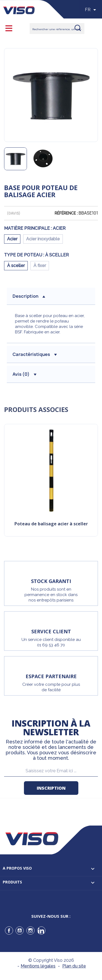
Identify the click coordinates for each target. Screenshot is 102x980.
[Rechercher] (57, 29)
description (29, 296)
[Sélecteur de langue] (91, 10)
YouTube (20, 931)
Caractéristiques (35, 354)
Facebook (9, 931)
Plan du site (74, 966)
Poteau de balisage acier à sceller (51, 524)
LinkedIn (41, 931)
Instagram (30, 931)
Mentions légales (38, 966)
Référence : (66, 213)
